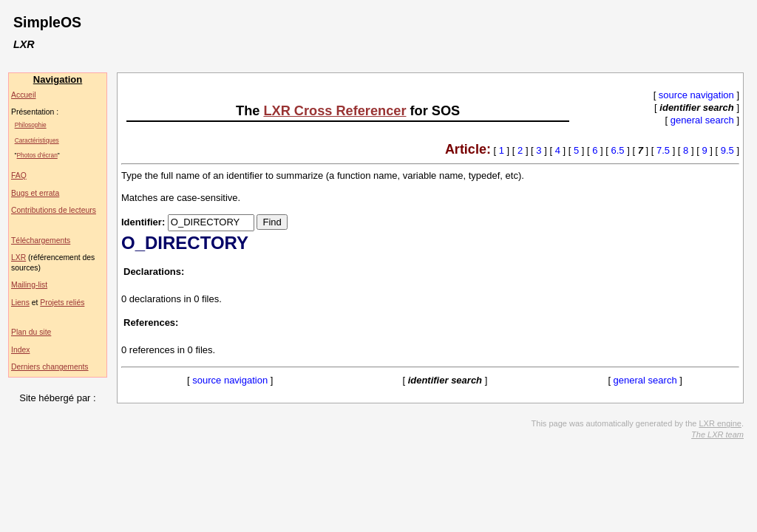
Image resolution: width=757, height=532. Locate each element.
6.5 (618, 150)
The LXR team (717, 434)
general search (702, 120)
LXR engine (720, 423)
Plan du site (31, 332)
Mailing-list (29, 285)
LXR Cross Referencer (335, 111)
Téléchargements (41, 241)
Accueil (24, 95)
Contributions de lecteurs (54, 210)
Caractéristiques (37, 140)
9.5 (727, 150)
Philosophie (31, 125)
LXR (18, 258)
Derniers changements (50, 367)
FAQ (19, 175)
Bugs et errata (35, 193)
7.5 (663, 150)
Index (20, 350)
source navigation (696, 95)
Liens (20, 303)
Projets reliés (62, 303)
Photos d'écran (37, 155)
